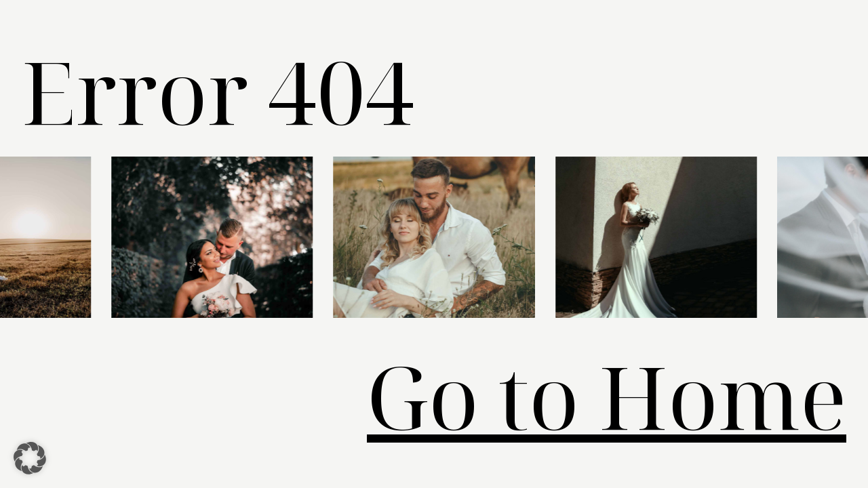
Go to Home (607, 396)
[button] (30, 458)
